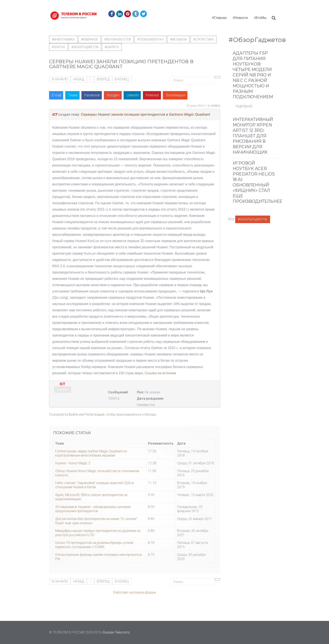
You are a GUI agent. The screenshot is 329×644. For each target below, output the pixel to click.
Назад (79, 79)
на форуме (63, 390)
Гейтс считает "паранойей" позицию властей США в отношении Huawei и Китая (94, 485)
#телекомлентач (150, 39)
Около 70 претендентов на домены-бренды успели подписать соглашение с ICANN (94, 545)
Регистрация (95, 414)
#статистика (204, 39)
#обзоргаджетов (85, 47)
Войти (74, 414)
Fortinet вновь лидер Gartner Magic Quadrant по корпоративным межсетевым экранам (91, 453)
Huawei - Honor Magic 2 (73, 463)
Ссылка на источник (160, 373)
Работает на (123, 592)
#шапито (112, 47)
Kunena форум (145, 592)
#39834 (216, 106)
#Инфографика (63, 39)
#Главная (219, 18)
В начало (60, 79)
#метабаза (178, 39)
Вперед (103, 79)
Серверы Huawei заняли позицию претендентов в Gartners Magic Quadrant (145, 114)
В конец (122, 79)
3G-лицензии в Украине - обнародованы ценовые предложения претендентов (93, 509)
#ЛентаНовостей (118, 39)
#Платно (58, 47)
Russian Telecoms (116, 632)
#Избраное (89, 39)
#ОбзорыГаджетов (253, 219)
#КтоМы (260, 18)
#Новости (240, 18)
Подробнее (244, 106)
